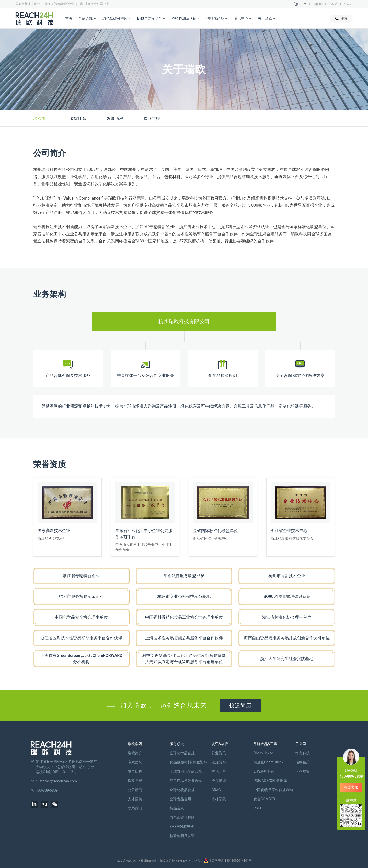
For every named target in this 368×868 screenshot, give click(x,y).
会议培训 (219, 781)
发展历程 (115, 118)
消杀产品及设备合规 (186, 781)
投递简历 (240, 705)
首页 (69, 18)
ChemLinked (263, 753)
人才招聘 (135, 799)
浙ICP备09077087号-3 (187, 861)
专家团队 (78, 118)
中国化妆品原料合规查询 (273, 790)
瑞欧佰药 (303, 762)
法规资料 (219, 762)
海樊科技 (303, 753)
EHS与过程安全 (151, 19)
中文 (304, 4)
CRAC (216, 790)
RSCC (258, 808)
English (318, 4)
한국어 (348, 4)
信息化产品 (217, 19)
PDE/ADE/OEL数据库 (270, 781)
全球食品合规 (180, 799)
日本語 (333, 4)
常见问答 (219, 771)
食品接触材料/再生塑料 (188, 762)
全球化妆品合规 (182, 790)
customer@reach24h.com (56, 781)
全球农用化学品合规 (186, 771)
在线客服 (351, 787)
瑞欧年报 (152, 118)
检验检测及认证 (186, 19)
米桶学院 (219, 799)
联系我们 (135, 808)
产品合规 (87, 19)
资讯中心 (243, 19)
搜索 (341, 19)
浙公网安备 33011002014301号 (228, 861)
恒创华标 (303, 771)
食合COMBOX (264, 799)
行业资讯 (219, 753)
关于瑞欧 (267, 19)
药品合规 (177, 808)
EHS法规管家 (264, 771)
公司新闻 (135, 790)
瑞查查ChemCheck (268, 762)
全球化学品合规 (182, 753)
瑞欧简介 (41, 118)
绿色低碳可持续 (117, 19)
